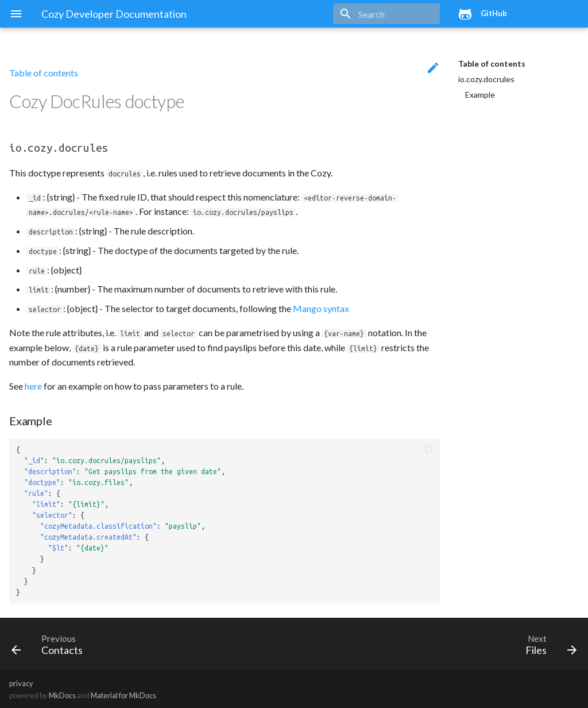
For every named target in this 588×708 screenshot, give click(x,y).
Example (480, 95)
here (33, 386)
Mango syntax (321, 308)
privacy (21, 683)
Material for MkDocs (123, 695)
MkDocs (62, 695)
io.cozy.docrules (486, 79)
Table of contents (492, 64)
